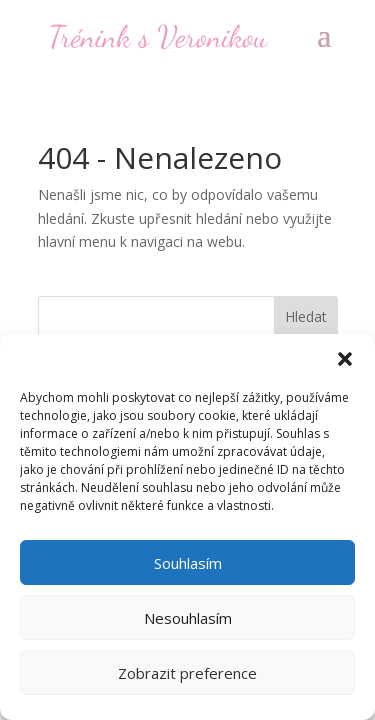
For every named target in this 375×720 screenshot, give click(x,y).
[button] (345, 359)
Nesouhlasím (188, 618)
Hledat (306, 316)
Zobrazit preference (187, 673)
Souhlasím (188, 563)
